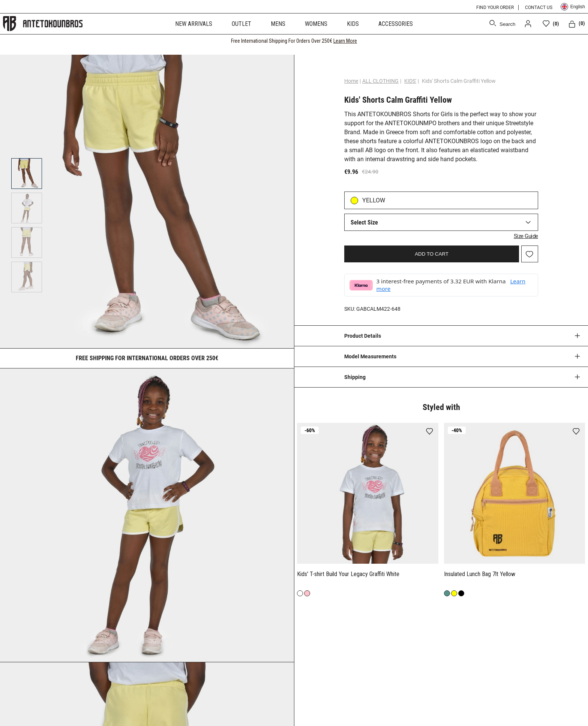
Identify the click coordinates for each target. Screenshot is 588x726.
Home (351, 81)
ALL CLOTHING (380, 81)
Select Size (364, 222)
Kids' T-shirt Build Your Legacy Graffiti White (348, 574)
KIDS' (410, 81)
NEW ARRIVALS (194, 24)
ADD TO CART (432, 254)
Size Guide (526, 236)
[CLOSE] (575, 41)
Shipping (355, 377)
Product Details (363, 336)
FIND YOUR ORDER (495, 7)
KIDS (353, 24)
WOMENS (316, 24)
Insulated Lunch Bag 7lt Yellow (480, 574)
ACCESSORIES (396, 24)
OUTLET (241, 24)
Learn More (345, 41)
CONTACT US (539, 7)
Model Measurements (370, 356)
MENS (278, 24)
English (573, 7)
